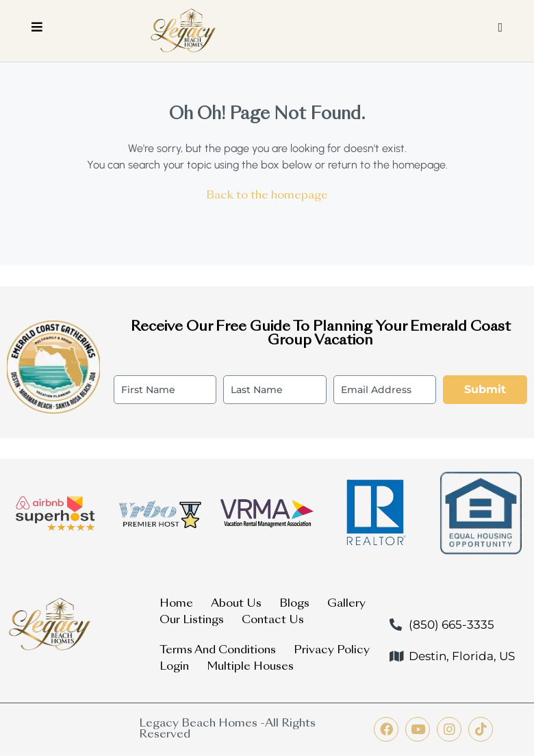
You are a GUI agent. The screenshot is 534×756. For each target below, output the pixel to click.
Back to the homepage (267, 196)
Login (174, 667)
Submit (485, 389)
